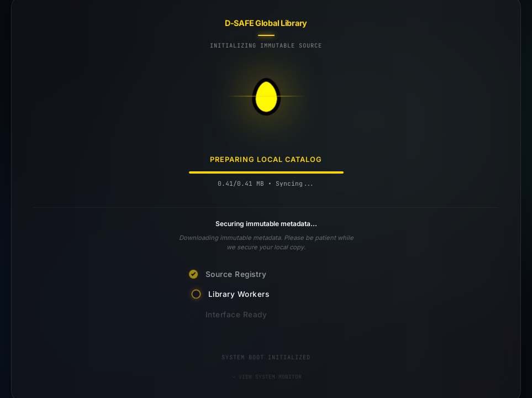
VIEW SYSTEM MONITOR (266, 377)
